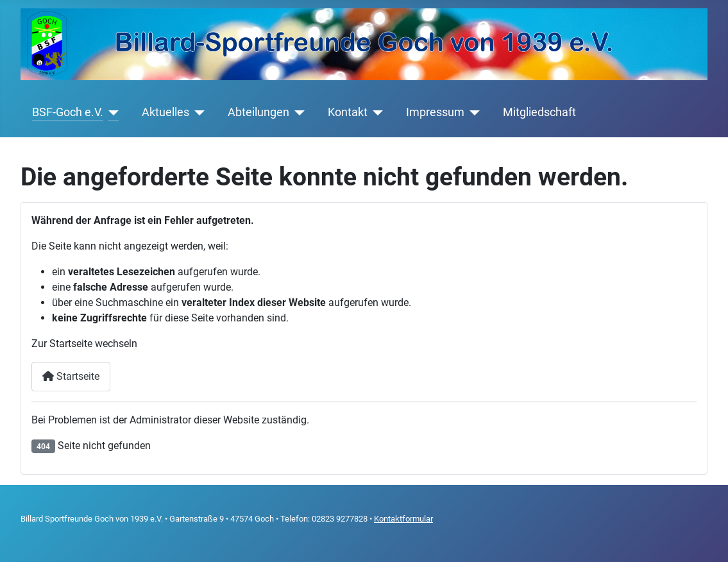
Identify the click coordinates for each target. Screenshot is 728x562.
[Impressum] (472, 112)
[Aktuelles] (197, 112)
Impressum (435, 112)
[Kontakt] (376, 112)
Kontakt (348, 112)
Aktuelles (165, 112)
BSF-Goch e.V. (68, 112)
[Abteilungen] (297, 112)
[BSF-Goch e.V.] (111, 112)
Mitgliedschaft (539, 112)
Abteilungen (258, 112)
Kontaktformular (403, 519)
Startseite (71, 376)
